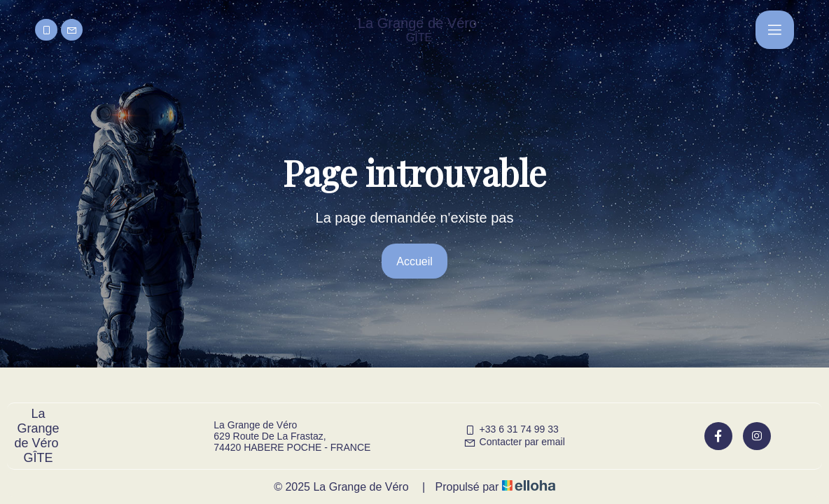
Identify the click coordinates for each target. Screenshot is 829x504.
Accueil (415, 261)
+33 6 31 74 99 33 (511, 429)
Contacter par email (514, 442)
